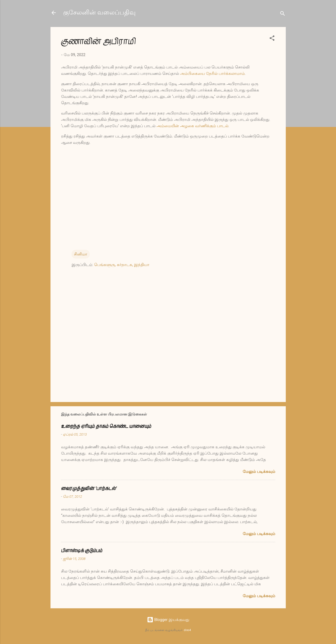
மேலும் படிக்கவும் (259, 472)
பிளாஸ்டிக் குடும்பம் (82, 551)
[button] (272, 39)
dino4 (187, 630)
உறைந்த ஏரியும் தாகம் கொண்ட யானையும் (106, 426)
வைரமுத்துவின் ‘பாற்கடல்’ (89, 488)
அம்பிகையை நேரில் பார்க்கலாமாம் (212, 74)
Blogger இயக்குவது (168, 620)
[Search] (283, 14)
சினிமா (81, 254)
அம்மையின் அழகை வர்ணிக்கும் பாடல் (192, 126)
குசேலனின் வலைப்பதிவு (99, 13)
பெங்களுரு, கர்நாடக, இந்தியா (122, 265)
